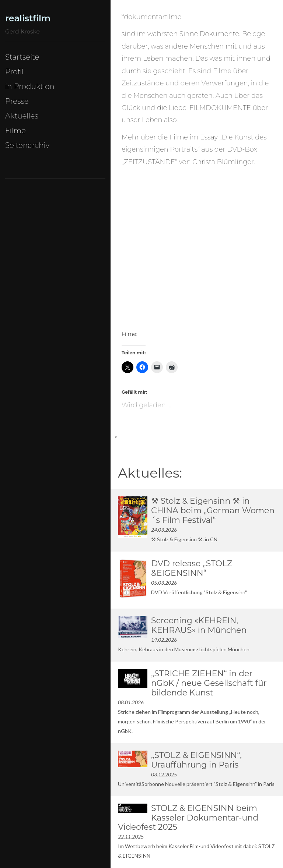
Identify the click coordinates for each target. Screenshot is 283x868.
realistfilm (28, 18)
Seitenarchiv (27, 145)
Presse (17, 101)
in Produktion (30, 86)
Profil (14, 72)
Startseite (22, 57)
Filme (15, 131)
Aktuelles (22, 116)
